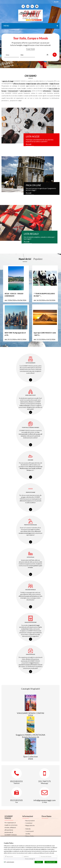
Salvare (39, 862)
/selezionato (9, 862)
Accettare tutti (51, 862)
